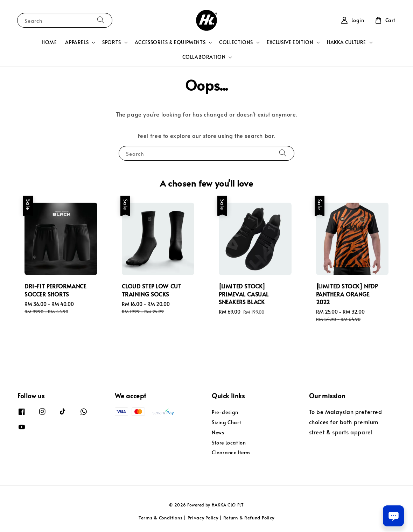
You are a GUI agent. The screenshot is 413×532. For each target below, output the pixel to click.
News (218, 432)
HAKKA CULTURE (346, 42)
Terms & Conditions (161, 518)
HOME (49, 42)
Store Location (229, 443)
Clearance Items (231, 452)
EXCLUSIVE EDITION (290, 42)
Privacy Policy (203, 518)
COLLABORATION (204, 57)
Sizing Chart (226, 422)
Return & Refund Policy (249, 518)
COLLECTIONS (236, 42)
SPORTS (112, 42)
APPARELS (77, 42)
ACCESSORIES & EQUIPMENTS (170, 42)
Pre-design (225, 412)
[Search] (101, 20)
